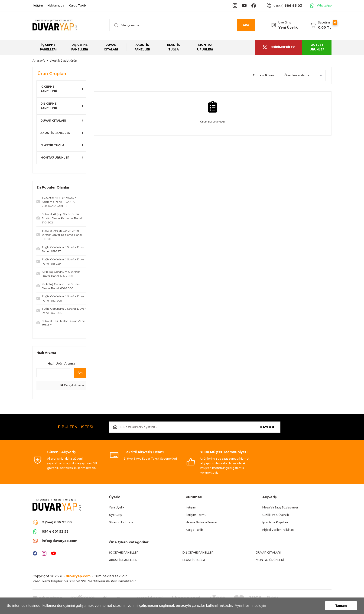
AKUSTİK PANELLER (55, 133)
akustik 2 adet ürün (63, 61)
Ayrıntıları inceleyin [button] (250, 606)
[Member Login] (274, 25)
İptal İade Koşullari (275, 522)
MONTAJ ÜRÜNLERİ (55, 158)
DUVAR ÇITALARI (53, 121)
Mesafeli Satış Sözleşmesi (280, 507)
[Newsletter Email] (195, 427)
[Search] (182, 25)
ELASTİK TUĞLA (52, 145)
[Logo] (55, 25)
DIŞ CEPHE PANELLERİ (49, 106)
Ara (80, 373)
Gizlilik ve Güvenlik (276, 515)
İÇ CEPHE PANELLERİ (49, 89)
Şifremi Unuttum (121, 522)
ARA (246, 25)
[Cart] (321, 25)
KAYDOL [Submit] (268, 427)
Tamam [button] (341, 606)
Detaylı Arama (72, 385)
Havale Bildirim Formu (201, 522)
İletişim (191, 507)
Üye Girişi (116, 515)
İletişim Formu (196, 515)
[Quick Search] (53, 373)
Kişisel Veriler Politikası (278, 530)
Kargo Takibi (195, 530)
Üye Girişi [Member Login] (285, 22)
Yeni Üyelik (288, 27)
